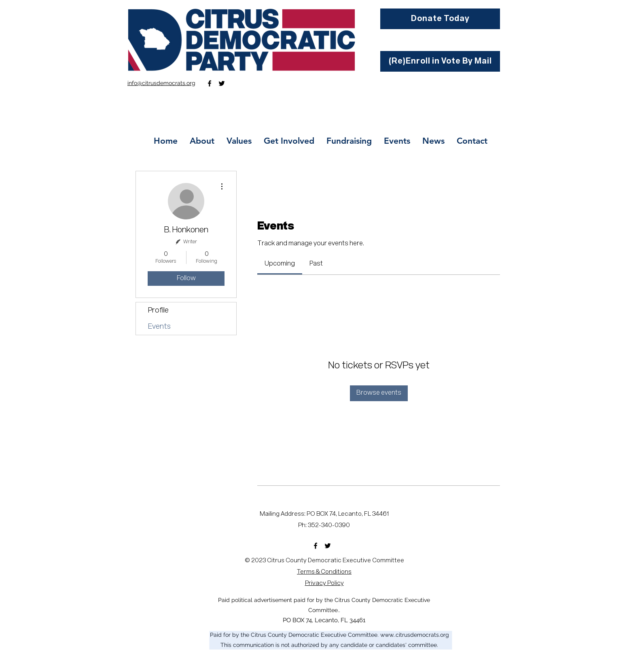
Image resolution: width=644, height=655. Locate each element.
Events (159, 327)
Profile (158, 310)
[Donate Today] (440, 19)
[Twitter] (222, 83)
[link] (280, 264)
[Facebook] (210, 83)
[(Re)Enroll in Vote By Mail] (440, 61)
